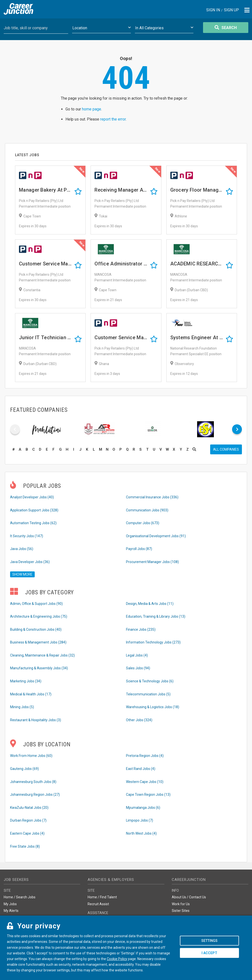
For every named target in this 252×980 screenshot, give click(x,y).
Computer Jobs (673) (143, 523)
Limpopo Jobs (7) (140, 820)
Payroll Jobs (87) (139, 549)
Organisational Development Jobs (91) (156, 536)
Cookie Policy (117, 959)
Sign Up (231, 10)
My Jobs (10, 904)
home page (92, 109)
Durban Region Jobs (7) (28, 820)
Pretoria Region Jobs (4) (145, 756)
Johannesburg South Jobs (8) (33, 782)
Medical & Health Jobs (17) (31, 694)
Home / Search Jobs (20, 897)
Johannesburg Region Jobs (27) (35, 795)
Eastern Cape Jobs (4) (27, 833)
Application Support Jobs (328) (34, 510)
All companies (226, 449)
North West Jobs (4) (141, 833)
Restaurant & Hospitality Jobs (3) (36, 720)
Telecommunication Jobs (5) (148, 694)
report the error (113, 119)
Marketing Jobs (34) (26, 681)
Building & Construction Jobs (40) (36, 629)
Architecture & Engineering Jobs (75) (39, 616)
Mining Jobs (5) (22, 707)
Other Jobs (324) (139, 720)
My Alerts (11, 911)
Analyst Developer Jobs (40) (32, 497)
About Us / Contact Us (189, 897)
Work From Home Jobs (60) (31, 756)
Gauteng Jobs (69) (24, 769)
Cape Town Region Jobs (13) (148, 795)
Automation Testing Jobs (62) (33, 523)
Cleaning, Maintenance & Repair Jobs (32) (42, 655)
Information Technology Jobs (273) (153, 642)
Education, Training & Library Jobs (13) (156, 616)
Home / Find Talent (102, 897)
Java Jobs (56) (22, 549)
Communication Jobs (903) (147, 510)
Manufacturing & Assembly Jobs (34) (39, 668)
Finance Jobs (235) (141, 629)
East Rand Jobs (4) (141, 769)
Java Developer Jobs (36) (30, 562)
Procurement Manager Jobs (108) (152, 562)
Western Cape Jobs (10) (145, 782)
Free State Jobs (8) (25, 846)
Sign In (213, 10)
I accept (209, 953)
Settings (209, 941)
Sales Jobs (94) (138, 668)
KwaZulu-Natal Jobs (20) (29, 808)
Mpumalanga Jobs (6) (143, 808)
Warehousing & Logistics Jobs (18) (153, 707)
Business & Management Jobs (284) (38, 642)
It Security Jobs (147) (27, 536)
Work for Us (181, 904)
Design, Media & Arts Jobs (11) (150, 604)
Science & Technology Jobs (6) (150, 681)
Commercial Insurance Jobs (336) (152, 497)
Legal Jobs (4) (137, 655)
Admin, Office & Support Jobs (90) (36, 604)
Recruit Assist (98, 904)
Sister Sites (181, 911)
